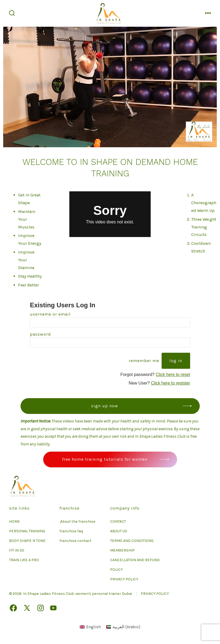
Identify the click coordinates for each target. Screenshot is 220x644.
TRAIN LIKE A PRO (24, 560)
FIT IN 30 (17, 550)
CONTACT (118, 521)
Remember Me (144, 361)
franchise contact (75, 541)
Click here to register (171, 383)
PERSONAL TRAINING (27, 531)
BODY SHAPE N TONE (27, 541)
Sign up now (105, 406)
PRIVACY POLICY (124, 579)
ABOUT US (119, 531)
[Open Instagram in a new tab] (41, 608)
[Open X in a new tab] (27, 608)
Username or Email (50, 314)
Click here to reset (173, 375)
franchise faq (71, 531)
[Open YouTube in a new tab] (53, 608)
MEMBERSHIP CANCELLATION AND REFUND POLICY (135, 560)
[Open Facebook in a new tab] (13, 608)
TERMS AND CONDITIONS (132, 541)
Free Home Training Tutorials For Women (105, 459)
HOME (15, 521)
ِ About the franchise (77, 521)
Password (40, 334)
